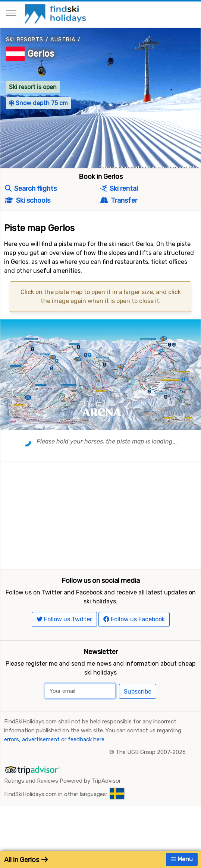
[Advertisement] (100, 514)
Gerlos (41, 54)
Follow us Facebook (134, 625)
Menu (182, 859)
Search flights (31, 189)
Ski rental (119, 189)
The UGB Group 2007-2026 (151, 758)
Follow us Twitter (64, 625)
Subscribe (138, 697)
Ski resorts (25, 40)
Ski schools (28, 201)
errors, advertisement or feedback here (54, 745)
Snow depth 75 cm (38, 103)
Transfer (119, 201)
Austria (63, 40)
